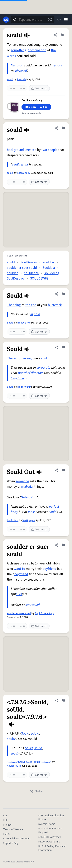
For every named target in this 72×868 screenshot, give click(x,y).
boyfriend (49, 569)
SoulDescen (29, 262)
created (31, 150)
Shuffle (36, 791)
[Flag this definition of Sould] (63, 294)
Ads (5, 816)
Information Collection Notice (51, 818)
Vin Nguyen (29, 520)
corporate (43, 368)
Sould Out (13, 520)
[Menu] (66, 20)
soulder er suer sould (22, 268)
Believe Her (24, 323)
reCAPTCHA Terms (49, 842)
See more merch (31, 113)
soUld (35, 734)
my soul (57, 65)
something (19, 50)
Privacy (7, 825)
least (31, 512)
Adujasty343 (14, 766)
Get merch (39, 89)
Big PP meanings (44, 613)
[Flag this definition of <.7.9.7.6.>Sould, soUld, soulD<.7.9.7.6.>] (63, 701)
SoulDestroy (16, 278)
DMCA (6, 834)
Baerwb (22, 79)
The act (12, 358)
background (15, 150)
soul (44, 358)
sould (10, 79)
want (25, 164)
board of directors (31, 373)
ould (19, 594)
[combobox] (33, 20)
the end (31, 305)
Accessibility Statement (17, 839)
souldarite (31, 273)
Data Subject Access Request (50, 831)
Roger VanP (24, 387)
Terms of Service (13, 829)
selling (27, 358)
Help (6, 820)
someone (22, 481)
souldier (49, 262)
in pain (35, 314)
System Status (47, 824)
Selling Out (29, 497)
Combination (37, 50)
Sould (10, 323)
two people (49, 150)
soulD (11, 739)
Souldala (49, 268)
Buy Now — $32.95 (36, 107)
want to (19, 569)
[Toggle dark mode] (59, 20)
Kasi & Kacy (24, 173)
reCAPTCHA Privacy (50, 837)
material (27, 487)
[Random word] (50, 20)
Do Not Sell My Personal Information (52, 848)
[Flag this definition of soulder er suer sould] (63, 545)
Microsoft (17, 65)
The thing (14, 305)
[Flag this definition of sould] (62, 35)
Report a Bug (11, 843)
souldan (13, 273)
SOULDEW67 (39, 278)
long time (17, 378)
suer (29, 605)
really (16, 164)
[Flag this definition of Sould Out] (63, 470)
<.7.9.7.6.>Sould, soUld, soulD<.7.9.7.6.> (29, 762)
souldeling (52, 273)
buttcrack (55, 305)
